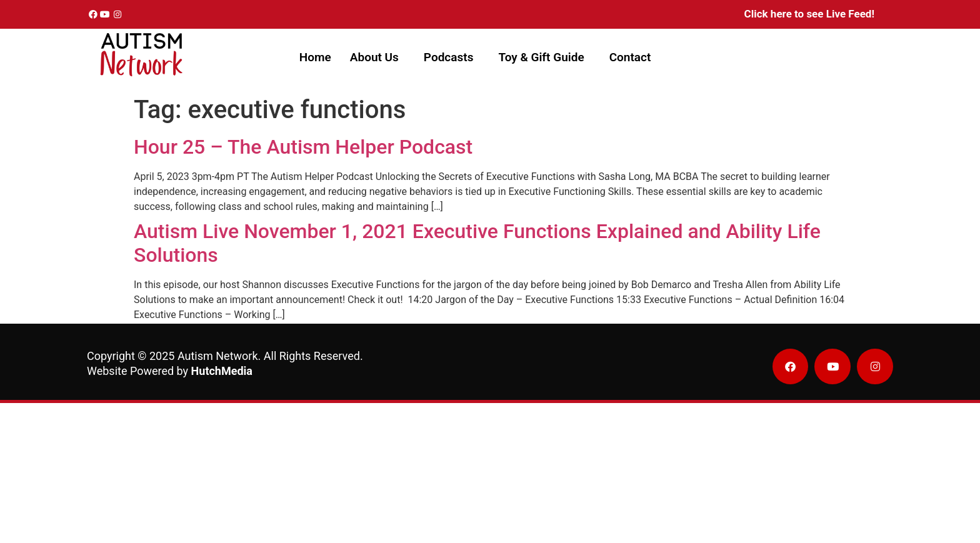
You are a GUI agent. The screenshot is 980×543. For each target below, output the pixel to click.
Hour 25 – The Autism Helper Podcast (303, 147)
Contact (630, 57)
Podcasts (449, 57)
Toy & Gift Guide (541, 57)
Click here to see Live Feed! (809, 14)
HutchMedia (222, 371)
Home (315, 57)
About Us (374, 57)
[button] (377, 57)
